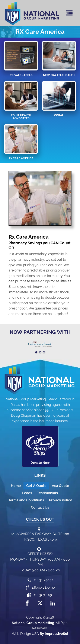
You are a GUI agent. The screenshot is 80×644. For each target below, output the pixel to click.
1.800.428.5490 (43, 587)
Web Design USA (25, 634)
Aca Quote (60, 486)
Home (16, 486)
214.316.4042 (43, 580)
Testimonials (47, 493)
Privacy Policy (60, 500)
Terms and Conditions (26, 500)
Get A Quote (36, 486)
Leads (27, 493)
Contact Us (40, 507)
